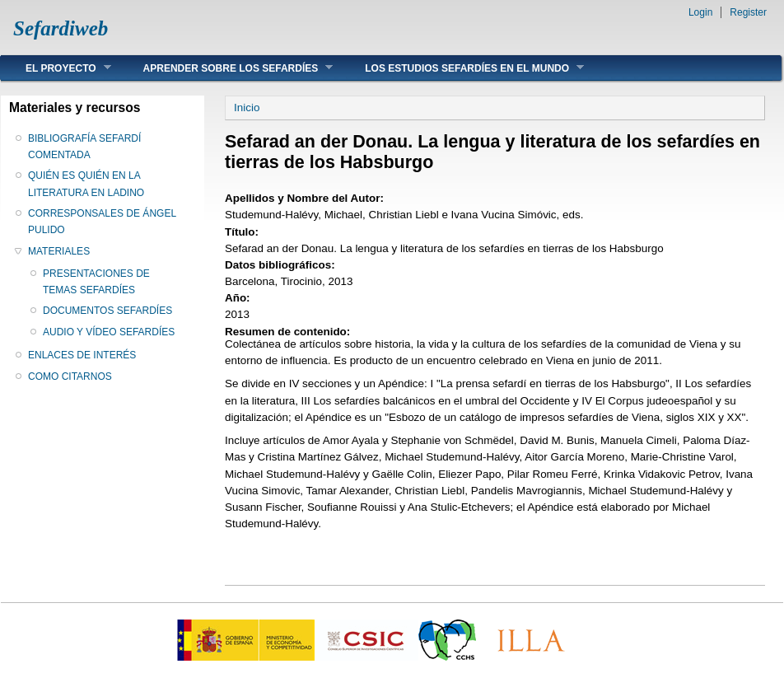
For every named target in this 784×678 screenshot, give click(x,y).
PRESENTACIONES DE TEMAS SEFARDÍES (96, 282)
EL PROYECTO (56, 68)
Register (748, 12)
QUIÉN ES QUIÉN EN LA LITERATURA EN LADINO (86, 184)
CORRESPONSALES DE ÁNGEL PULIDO (102, 222)
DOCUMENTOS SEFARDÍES (107, 311)
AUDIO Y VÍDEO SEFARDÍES (109, 332)
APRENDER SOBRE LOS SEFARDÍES (226, 68)
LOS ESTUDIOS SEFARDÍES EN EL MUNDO (462, 68)
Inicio (247, 108)
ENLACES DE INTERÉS (82, 355)
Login (700, 12)
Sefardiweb (61, 28)
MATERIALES (59, 251)
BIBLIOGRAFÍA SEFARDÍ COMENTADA (84, 147)
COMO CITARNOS (70, 376)
